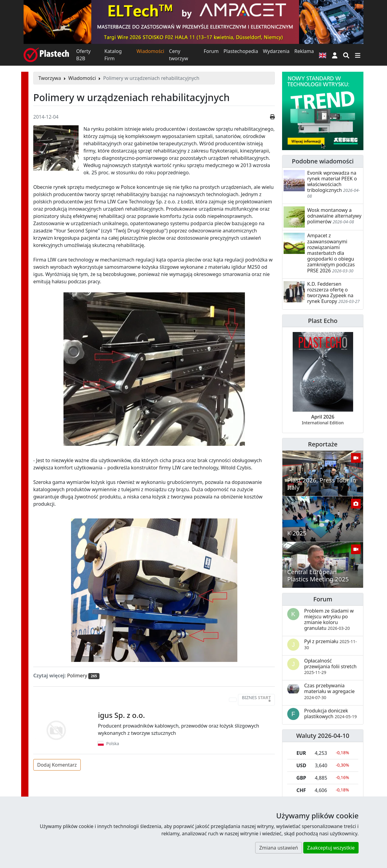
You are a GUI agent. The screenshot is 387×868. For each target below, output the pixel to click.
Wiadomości (150, 51)
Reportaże (323, 444)
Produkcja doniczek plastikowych (330, 713)
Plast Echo (323, 321)
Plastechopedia (241, 51)
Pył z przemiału (330, 644)
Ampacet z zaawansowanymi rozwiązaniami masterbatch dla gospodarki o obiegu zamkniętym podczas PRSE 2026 (331, 253)
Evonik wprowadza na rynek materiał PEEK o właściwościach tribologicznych (332, 182)
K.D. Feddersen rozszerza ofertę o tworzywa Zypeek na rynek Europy (330, 293)
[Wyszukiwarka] (346, 55)
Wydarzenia (276, 51)
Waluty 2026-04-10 (323, 736)
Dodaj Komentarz (57, 765)
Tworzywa (50, 78)
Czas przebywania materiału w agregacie (329, 691)
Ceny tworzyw (179, 55)
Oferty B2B (83, 55)
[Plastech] (46, 55)
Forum (211, 51)
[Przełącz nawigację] (358, 55)
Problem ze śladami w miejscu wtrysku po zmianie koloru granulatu (329, 620)
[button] (335, 55)
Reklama (304, 51)
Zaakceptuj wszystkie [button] (331, 848)
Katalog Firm (113, 55)
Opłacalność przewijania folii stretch (330, 666)
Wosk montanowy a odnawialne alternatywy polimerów (334, 216)
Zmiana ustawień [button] (278, 848)
